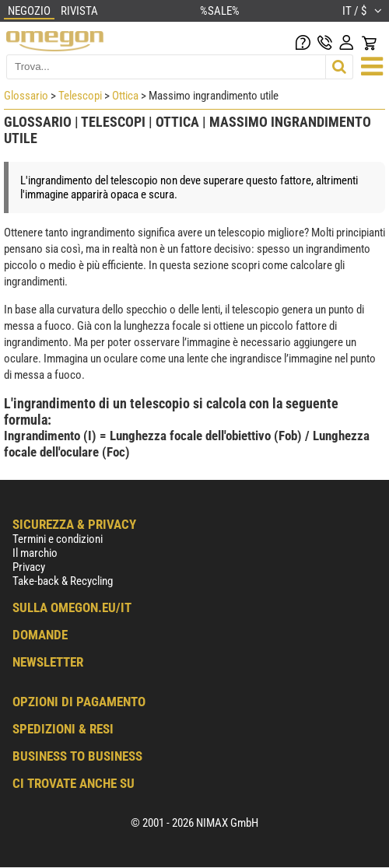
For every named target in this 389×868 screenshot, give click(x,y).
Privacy (29, 567)
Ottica (125, 96)
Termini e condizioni (58, 539)
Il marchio (35, 553)
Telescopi (80, 96)
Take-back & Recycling (63, 581)
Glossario (26, 96)
